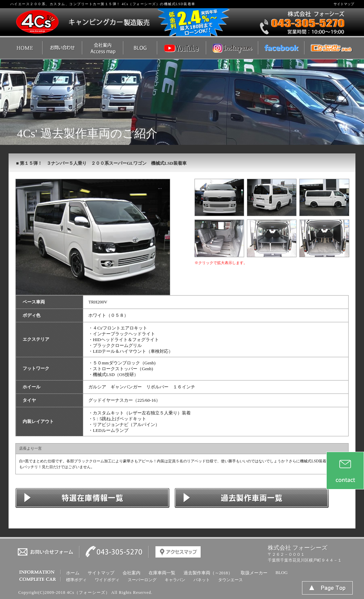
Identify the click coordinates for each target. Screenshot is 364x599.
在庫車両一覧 (162, 573)
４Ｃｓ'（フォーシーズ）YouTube (181, 48)
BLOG (282, 572)
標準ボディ (76, 580)
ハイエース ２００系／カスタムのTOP (25, 48)
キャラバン (175, 580)
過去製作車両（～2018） (208, 573)
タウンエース (230, 580)
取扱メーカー (254, 573)
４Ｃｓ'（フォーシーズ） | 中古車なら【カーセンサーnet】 (330, 48)
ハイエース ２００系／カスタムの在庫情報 (92, 498)
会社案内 (131, 573)
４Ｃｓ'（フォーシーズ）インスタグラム (232, 48)
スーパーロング (142, 580)
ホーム (73, 573)
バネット (202, 580)
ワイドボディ (107, 580)
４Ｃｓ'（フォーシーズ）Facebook (281, 48)
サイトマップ (344, 4)
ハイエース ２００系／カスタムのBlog (140, 48)
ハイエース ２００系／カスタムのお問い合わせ (62, 48)
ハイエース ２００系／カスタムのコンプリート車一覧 (252, 498)
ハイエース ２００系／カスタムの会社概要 (102, 48)
